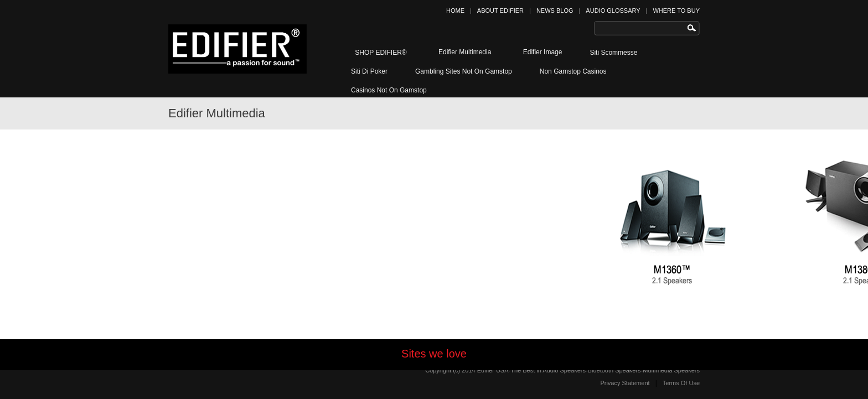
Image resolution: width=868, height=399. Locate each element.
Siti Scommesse (613, 53)
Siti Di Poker (369, 71)
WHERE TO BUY (676, 11)
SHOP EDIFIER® (379, 53)
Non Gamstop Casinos (573, 71)
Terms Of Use (681, 383)
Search (694, 28)
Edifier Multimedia (463, 51)
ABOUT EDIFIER (500, 11)
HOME (455, 11)
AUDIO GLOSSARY (613, 11)
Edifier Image (540, 51)
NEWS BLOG (555, 11)
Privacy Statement (625, 383)
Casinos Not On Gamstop (389, 90)
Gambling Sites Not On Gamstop (464, 71)
